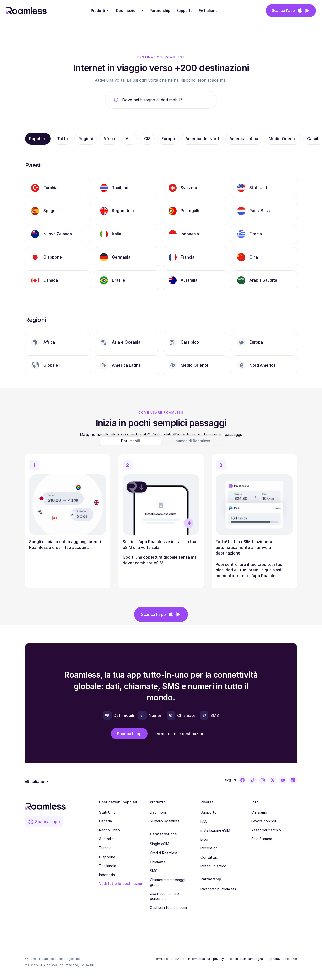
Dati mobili (159, 812)
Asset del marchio (266, 830)
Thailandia (108, 866)
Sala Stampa (262, 839)
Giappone (107, 857)
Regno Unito (110, 830)
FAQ (204, 821)
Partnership (160, 10)
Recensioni (209, 848)
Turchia (105, 848)
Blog (204, 839)
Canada (106, 821)
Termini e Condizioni (169, 959)
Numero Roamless (165, 821)
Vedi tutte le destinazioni (122, 884)
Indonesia (107, 875)
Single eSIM (159, 844)
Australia (106, 839)
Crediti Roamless (164, 853)
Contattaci (210, 857)
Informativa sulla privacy (206, 959)
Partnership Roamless (218, 889)
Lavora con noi (264, 821)
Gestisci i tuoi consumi (168, 907)
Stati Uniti (107, 812)
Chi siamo (259, 812)
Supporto (185, 10)
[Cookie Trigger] (282, 959)
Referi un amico (213, 866)
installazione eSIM (215, 830)
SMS (154, 871)
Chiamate (158, 862)
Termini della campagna (245, 959)
